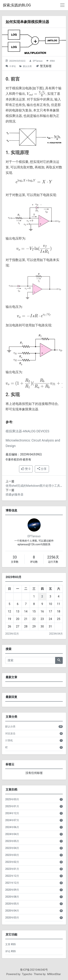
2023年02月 (12, 634)
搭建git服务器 (15, 494)
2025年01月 (12, 806)
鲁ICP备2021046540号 (34, 970)
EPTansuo (38, 61)
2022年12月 (12, 876)
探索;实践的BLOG (17, 5)
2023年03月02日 (17, 61)
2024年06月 (12, 827)
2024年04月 (12, 834)
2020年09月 (12, 890)
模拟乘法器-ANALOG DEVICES (27, 431)
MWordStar (54, 974)
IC (6, 747)
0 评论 (13, 66)
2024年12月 (12, 813)
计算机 (9, 740)
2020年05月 (12, 904)
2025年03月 (12, 799)
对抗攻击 (10, 733)
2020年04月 (12, 911)
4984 (52, 61)
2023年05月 (12, 841)
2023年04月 (56, 634)
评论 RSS (10, 951)
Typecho (27, 974)
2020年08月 (12, 897)
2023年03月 (12, 855)
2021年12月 (12, 883)
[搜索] (30, 660)
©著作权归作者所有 (18, 460)
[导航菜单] (62, 5)
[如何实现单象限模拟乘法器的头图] (34, 42)
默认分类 (27, 66)
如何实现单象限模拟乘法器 (27, 22)
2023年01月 (12, 869)
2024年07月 (12, 820)
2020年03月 (12, 918)
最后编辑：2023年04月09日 (24, 454)
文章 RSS (10, 944)
